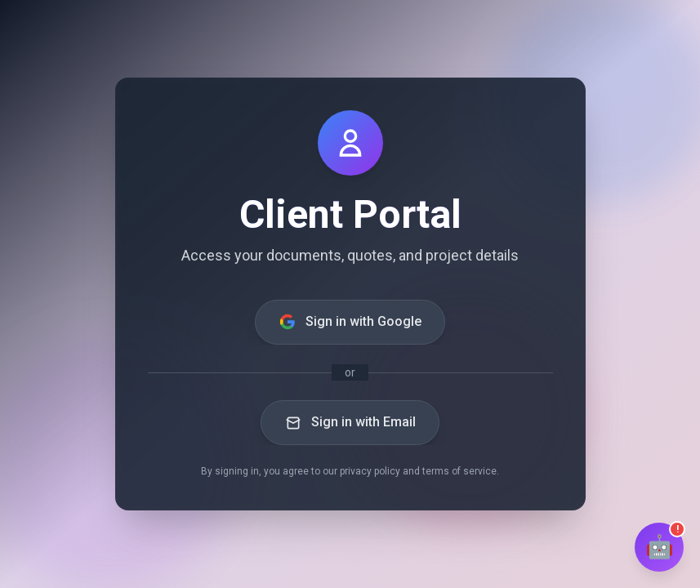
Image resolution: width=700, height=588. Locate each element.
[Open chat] (659, 547)
